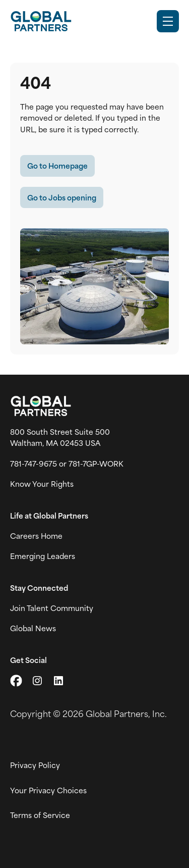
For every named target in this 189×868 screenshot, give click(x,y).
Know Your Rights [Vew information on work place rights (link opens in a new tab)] (42, 484)
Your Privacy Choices (48, 790)
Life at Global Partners (49, 516)
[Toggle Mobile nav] (168, 21)
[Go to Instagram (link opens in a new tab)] (37, 681)
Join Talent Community (52, 608)
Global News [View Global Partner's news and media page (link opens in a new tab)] (33, 628)
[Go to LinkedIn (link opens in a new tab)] (58, 681)
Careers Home (36, 536)
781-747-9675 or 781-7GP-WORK (67, 464)
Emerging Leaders (43, 556)
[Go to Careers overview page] (41, 21)
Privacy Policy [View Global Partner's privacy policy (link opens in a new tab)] (35, 765)
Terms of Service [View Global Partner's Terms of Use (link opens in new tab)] (40, 815)
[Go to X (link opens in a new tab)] (16, 681)
